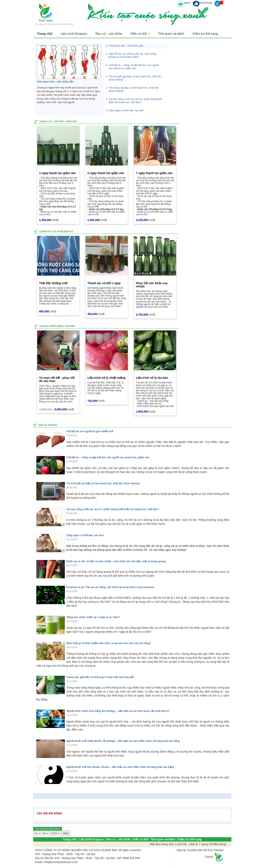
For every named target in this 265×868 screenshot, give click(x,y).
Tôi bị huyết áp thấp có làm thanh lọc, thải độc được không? (103, 483)
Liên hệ (182, 844)
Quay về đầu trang (213, 844)
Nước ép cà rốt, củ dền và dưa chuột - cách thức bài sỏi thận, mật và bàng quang (116, 561)
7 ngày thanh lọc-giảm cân (154, 173)
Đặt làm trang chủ (162, 844)
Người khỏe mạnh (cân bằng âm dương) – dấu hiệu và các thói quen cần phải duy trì (118, 711)
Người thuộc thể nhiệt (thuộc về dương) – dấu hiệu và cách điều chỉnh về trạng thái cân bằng (123, 741)
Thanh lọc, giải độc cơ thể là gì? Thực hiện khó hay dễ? (100, 677)
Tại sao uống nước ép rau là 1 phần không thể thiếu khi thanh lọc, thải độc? (113, 509)
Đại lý (187, 3)
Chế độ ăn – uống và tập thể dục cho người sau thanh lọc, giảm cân (108, 457)
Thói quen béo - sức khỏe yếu (55, 81)
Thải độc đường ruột (53, 283)
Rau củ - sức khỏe (108, 34)
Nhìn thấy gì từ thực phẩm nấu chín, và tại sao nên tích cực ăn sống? (109, 643)
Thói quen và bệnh (169, 34)
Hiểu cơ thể (139, 35)
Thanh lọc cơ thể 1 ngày (104, 283)
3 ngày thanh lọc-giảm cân (57, 173)
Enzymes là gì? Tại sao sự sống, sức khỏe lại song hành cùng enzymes (110, 587)
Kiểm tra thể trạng (203, 34)
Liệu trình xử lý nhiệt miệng (106, 378)
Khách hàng (206, 3)
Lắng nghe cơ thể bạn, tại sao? (85, 535)
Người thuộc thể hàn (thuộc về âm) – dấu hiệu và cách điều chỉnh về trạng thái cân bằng (120, 767)
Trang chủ (45, 34)
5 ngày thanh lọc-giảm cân (106, 173)
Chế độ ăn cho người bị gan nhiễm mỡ (90, 431)
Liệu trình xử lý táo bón (152, 378)
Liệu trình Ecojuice (73, 34)
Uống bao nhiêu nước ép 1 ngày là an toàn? (93, 617)
